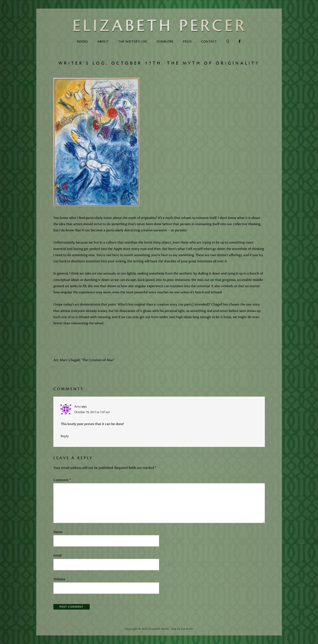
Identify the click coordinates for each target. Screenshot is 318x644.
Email (57, 555)
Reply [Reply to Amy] (65, 436)
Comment (62, 480)
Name (58, 532)
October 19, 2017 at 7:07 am (92, 412)
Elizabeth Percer (159, 26)
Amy (78, 407)
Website (59, 579)
